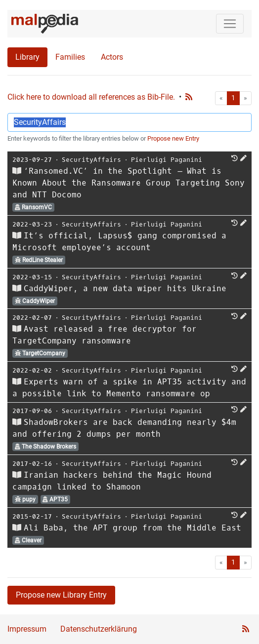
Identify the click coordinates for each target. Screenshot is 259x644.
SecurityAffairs (91, 160)
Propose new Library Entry (61, 595)
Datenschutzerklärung (99, 629)
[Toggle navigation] (230, 24)
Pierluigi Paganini (167, 160)
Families (70, 57)
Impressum (27, 629)
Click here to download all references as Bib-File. (91, 97)
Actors (112, 57)
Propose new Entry (173, 138)
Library (27, 57)
